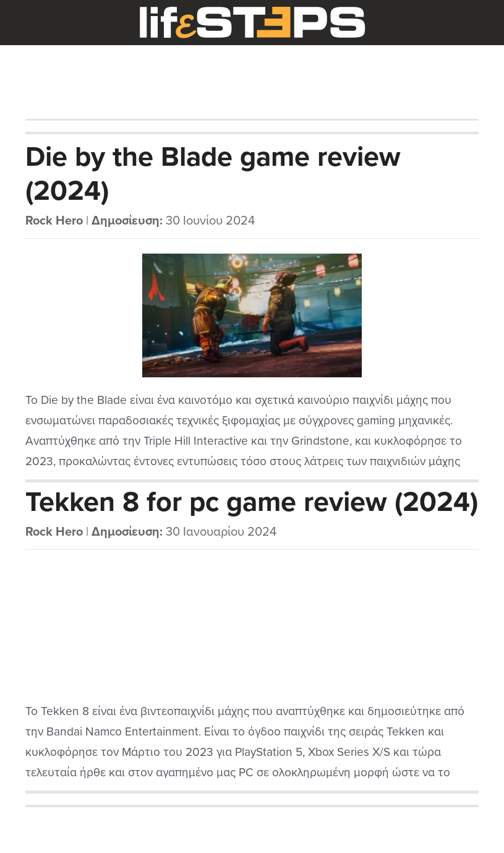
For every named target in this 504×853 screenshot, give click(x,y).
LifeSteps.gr (252, 23)
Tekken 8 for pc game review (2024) (252, 502)
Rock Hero (54, 221)
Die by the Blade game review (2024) (213, 174)
